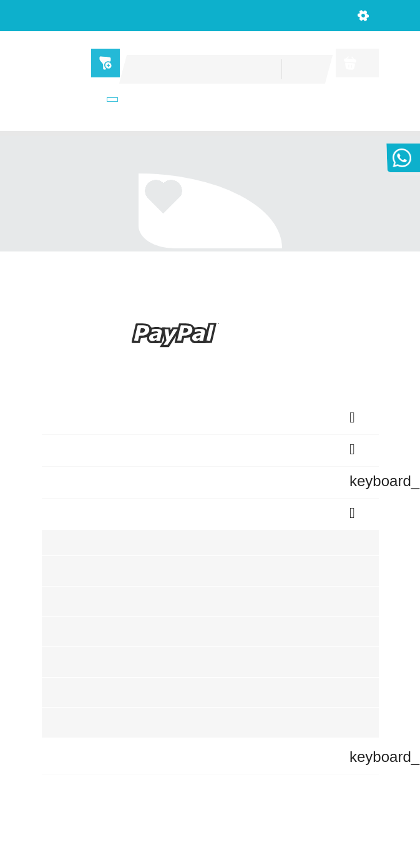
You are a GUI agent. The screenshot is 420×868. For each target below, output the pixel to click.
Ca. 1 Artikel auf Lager (200, 236)
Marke (174, 223)
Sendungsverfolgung (95, 584)
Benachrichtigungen (94, 708)
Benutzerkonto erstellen (103, 646)
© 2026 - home (210, 851)
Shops (99, 100)
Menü (102, 63)
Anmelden (71, 615)
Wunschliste (76, 677)
